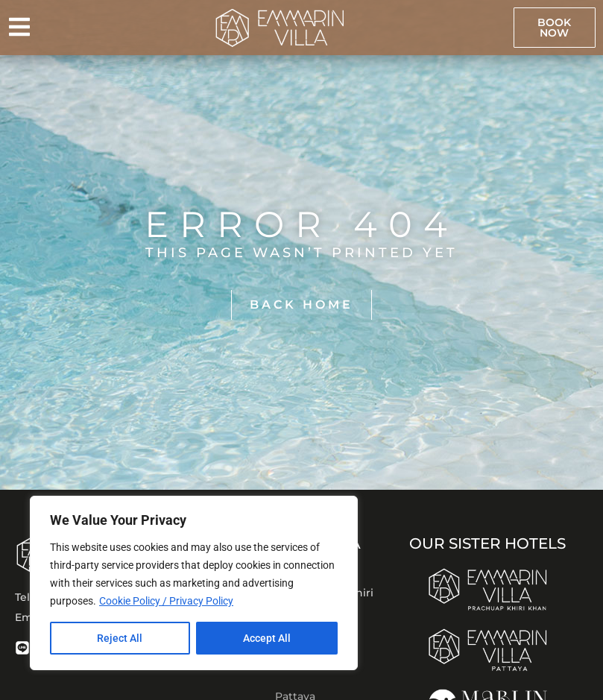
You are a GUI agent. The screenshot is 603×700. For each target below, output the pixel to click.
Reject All (120, 638)
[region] (194, 583)
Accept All (267, 638)
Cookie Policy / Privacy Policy (166, 601)
